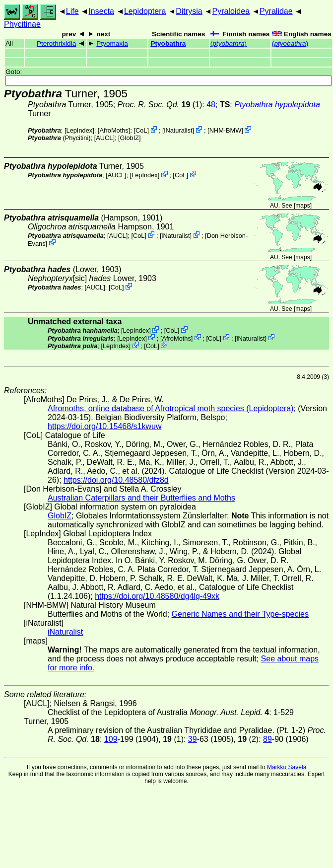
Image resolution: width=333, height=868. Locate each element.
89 (267, 739)
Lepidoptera (145, 11)
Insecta (101, 11)
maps (302, 206)
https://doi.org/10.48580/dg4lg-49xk (157, 596)
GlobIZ (130, 138)
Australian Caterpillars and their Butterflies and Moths (141, 498)
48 (211, 105)
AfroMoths (114, 130)
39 (193, 739)
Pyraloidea (231, 11)
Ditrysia (189, 11)
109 (111, 739)
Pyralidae (276, 11)
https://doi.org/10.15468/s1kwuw (104, 426)
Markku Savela (287, 767)
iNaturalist (178, 130)
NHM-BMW (226, 130)
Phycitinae (22, 24)
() (229, 43)
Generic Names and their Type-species (240, 614)
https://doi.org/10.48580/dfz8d (116, 480)
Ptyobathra (168, 43)
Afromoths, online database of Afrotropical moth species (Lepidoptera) (170, 408)
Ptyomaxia (112, 43)
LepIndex (80, 130)
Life (72, 11)
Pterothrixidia (56, 43)
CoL (141, 130)
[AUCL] (104, 138)
